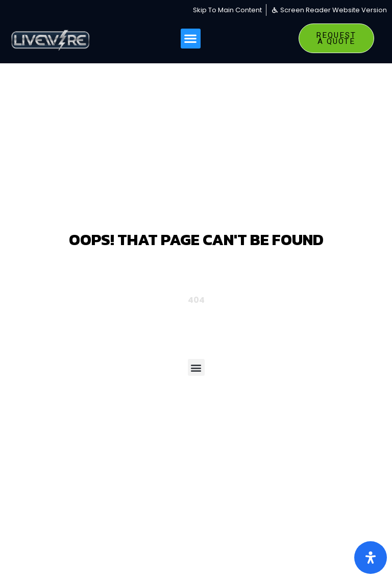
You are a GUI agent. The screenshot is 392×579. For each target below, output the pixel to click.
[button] (191, 39)
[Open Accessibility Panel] (371, 558)
